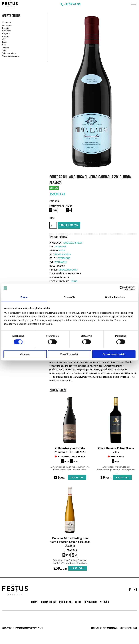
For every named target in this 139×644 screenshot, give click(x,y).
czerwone (64, 258)
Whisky (6, 47)
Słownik (105, 602)
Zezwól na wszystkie (114, 354)
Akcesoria (7, 22)
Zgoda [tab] (24, 297)
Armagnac (7, 25)
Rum (4, 45)
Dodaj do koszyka (69, 225)
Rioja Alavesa (63, 254)
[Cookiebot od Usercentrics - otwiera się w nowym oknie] (122, 288)
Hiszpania (61, 247)
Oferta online (11, 16)
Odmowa (25, 354)
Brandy (6, 28)
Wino (5, 50)
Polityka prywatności (128, 628)
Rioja (62, 250)
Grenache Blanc (68, 270)
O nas (34, 602)
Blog (78, 602)
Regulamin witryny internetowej (105, 628)
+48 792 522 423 (72, 4)
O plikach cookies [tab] (115, 297)
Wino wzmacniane (11, 56)
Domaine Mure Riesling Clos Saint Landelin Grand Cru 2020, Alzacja (70, 542)
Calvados (7, 31)
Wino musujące (9, 53)
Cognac (6, 33)
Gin (4, 39)
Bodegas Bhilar (73, 243)
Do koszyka (77, 478)
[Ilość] (53, 225)
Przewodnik (90, 602)
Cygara (6, 36)
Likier (5, 42)
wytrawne (61, 262)
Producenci (66, 602)
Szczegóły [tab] (69, 297)
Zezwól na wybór (69, 354)
